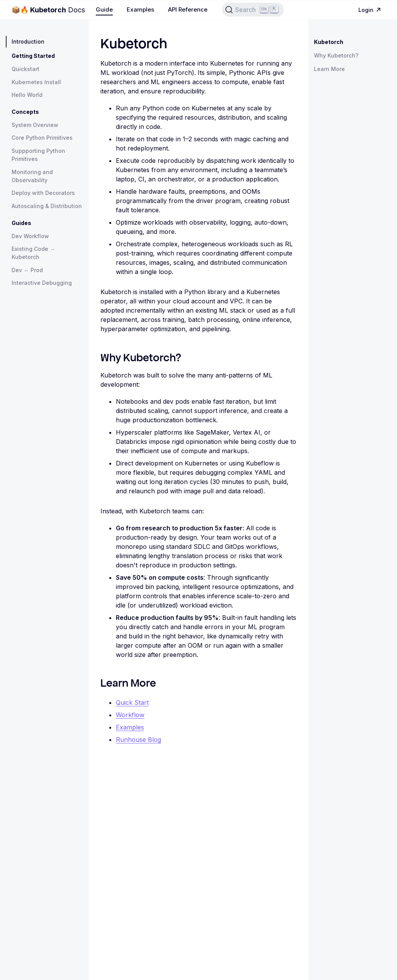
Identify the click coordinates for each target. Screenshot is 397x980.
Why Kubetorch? (336, 55)
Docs (48, 10)
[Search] (253, 10)
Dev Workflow (30, 236)
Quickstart (25, 69)
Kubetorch (329, 42)
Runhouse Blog (138, 740)
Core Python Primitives (42, 138)
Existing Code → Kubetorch (33, 253)
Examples (140, 9)
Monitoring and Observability (32, 176)
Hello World (27, 95)
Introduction (28, 41)
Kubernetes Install (36, 82)
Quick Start (132, 702)
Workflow (130, 715)
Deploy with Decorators (43, 193)
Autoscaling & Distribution (47, 206)
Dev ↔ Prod (27, 270)
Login (371, 10)
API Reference (188, 9)
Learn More (329, 69)
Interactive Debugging (42, 283)
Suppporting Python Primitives (38, 155)
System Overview (35, 125)
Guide (104, 9)
